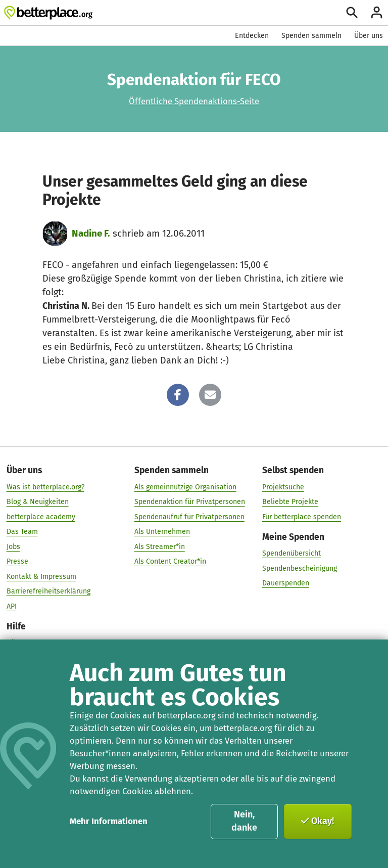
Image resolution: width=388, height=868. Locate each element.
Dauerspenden (286, 583)
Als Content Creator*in (170, 561)
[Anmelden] (377, 12)
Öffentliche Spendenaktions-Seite (194, 101)
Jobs (13, 546)
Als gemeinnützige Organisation (185, 487)
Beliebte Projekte (290, 502)
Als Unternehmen (162, 532)
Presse (17, 561)
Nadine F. (91, 233)
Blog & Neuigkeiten (38, 502)
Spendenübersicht (292, 553)
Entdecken (252, 36)
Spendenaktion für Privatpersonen (190, 502)
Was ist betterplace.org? (45, 487)
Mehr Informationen (109, 821)
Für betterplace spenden (302, 516)
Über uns (369, 36)
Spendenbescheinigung (300, 568)
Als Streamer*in (160, 546)
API (12, 606)
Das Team (22, 532)
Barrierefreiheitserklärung (48, 591)
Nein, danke (244, 821)
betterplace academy (41, 516)
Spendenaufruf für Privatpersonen (189, 516)
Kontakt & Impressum (41, 576)
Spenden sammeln (311, 36)
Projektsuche (283, 487)
